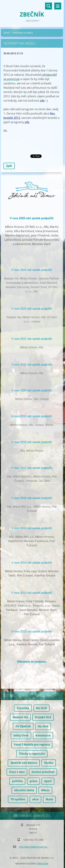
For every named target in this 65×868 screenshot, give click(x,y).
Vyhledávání (49, 6)
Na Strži (42, 708)
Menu (58, 6)
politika (17, 781)
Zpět (9, 166)
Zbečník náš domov (24, 763)
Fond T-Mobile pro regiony (32, 745)
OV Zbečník (23, 726)
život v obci (17, 772)
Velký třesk (21, 735)
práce (33, 781)
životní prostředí (43, 772)
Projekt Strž (43, 717)
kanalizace (43, 735)
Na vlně (43, 726)
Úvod (6, 33)
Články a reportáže (32, 754)
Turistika (23, 708)
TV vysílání (18, 799)
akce (35, 799)
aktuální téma (24, 790)
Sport (48, 781)
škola (49, 799)
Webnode (43, 863)
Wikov (45, 790)
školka (49, 763)
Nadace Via (20, 717)
